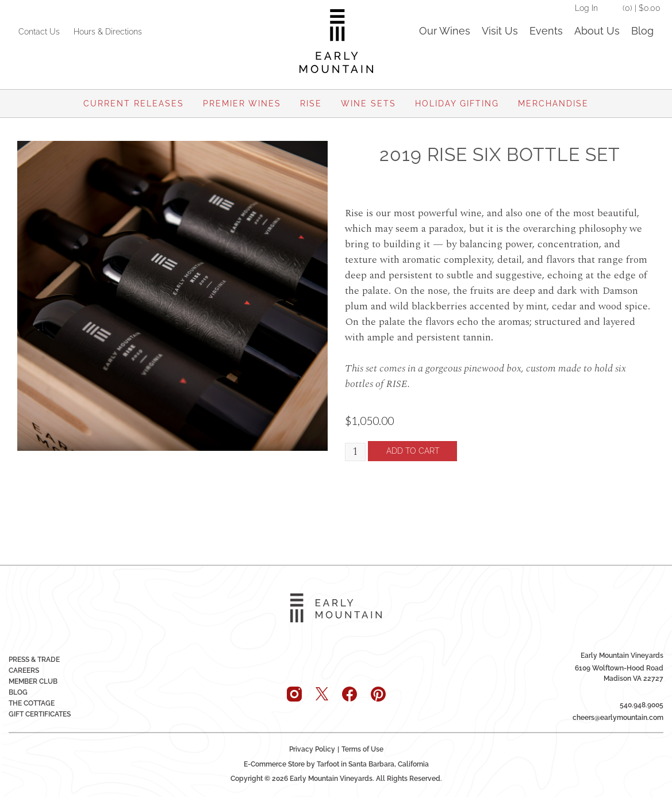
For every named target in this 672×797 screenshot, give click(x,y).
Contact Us (39, 32)
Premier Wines (242, 104)
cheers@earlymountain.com (618, 717)
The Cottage (32, 703)
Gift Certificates (40, 714)
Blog (642, 31)
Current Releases (134, 104)
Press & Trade (34, 659)
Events (546, 31)
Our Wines (445, 31)
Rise (311, 104)
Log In (586, 8)
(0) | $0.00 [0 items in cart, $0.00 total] (642, 8)
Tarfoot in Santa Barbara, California (373, 764)
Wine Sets (368, 104)
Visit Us (500, 31)
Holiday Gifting (457, 104)
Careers (24, 670)
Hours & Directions (108, 32)
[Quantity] (356, 453)
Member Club (33, 681)
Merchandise (553, 104)
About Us (597, 31)
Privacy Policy (312, 749)
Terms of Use (362, 749)
